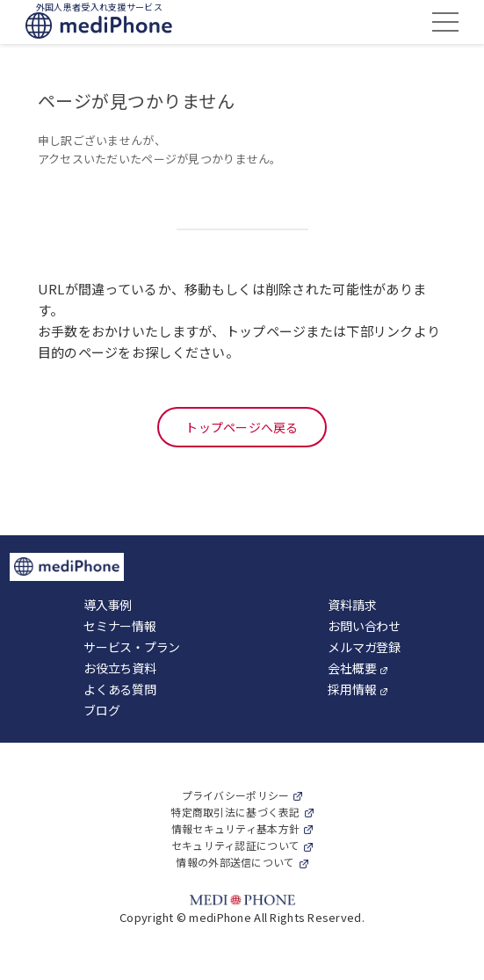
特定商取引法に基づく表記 (235, 812)
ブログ (101, 710)
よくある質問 (119, 689)
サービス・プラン (132, 647)
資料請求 (352, 605)
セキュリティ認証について (235, 845)
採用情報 (352, 689)
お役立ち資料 (119, 668)
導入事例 (108, 605)
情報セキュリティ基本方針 (235, 828)
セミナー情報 (119, 626)
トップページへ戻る (242, 427)
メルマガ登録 (364, 647)
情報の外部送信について (235, 862)
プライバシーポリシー (236, 795)
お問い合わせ (364, 626)
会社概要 (352, 668)
